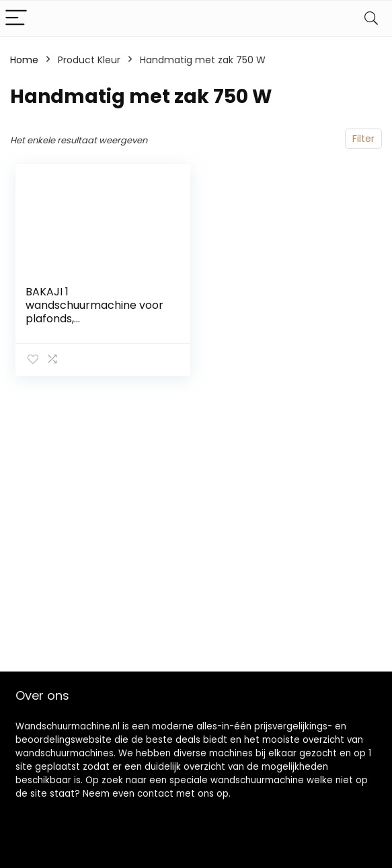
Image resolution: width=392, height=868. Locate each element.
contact (155, 794)
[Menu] (16, 19)
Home (24, 60)
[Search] (371, 19)
